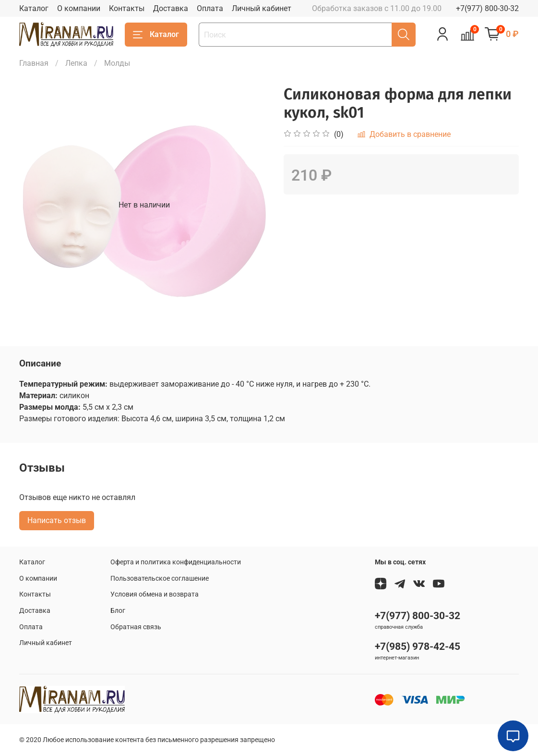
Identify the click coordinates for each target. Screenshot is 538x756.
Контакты (127, 8)
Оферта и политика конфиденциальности (176, 562)
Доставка (171, 8)
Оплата (210, 8)
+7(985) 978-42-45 (418, 646)
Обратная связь (136, 627)
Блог (118, 611)
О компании (79, 8)
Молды (117, 63)
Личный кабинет (262, 8)
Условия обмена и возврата (155, 594)
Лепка (76, 63)
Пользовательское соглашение (160, 579)
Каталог (34, 8)
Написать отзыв (57, 520)
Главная (34, 63)
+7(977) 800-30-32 (487, 8)
